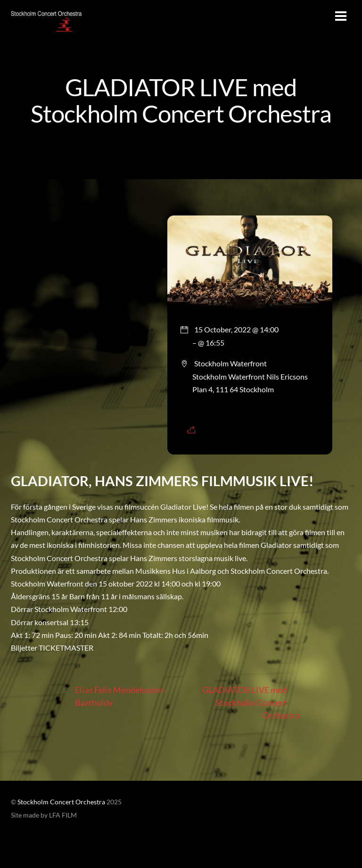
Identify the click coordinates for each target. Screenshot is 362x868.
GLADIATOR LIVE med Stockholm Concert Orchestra (181, 100)
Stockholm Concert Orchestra (61, 802)
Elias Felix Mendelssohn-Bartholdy (114, 696)
